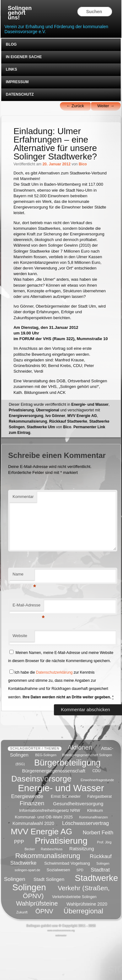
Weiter (106, 106)
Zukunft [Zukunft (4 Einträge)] (22, 912)
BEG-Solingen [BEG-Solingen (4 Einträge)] (46, 755)
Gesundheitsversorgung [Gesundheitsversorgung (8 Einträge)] (78, 804)
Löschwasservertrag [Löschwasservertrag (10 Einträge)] (85, 823)
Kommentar (23, 497)
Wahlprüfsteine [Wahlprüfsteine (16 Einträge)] (37, 903)
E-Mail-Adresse (28, 607)
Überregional (48, 410)
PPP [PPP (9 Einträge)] (19, 842)
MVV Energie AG (82, 416)
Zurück (75, 106)
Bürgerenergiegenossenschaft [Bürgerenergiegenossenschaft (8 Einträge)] (54, 770)
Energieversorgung (26, 416)
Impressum (17, 82)
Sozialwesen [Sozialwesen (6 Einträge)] (58, 870)
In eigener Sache (24, 57)
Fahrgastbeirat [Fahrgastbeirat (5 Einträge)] (99, 797)
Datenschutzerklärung (54, 672)
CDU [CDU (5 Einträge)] (97, 771)
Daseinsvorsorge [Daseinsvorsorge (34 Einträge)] (41, 778)
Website (20, 636)
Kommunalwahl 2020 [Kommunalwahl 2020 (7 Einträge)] (33, 823)
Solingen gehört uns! (20, 13)
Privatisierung (21, 410)
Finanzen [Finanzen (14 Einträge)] (32, 803)
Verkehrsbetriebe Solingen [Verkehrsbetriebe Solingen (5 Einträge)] (74, 897)
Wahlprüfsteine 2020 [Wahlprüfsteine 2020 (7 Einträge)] (87, 904)
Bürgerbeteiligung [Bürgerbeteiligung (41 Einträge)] (67, 762)
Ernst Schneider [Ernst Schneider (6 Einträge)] (66, 797)
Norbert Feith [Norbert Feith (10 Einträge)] (98, 832)
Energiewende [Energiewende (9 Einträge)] (27, 796)
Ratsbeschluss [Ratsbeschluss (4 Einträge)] (52, 849)
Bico (83, 164)
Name (24, 576)
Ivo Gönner (55, 416)
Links (11, 69)
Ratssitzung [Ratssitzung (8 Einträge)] (82, 849)
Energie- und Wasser (90, 405)
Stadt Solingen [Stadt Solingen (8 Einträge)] (49, 879)
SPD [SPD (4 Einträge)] (80, 870)
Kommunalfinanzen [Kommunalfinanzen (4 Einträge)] (93, 817)
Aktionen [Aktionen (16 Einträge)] (80, 747)
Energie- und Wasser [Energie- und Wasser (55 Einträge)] (61, 788)
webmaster (61, 935)
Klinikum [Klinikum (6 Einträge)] (95, 810)
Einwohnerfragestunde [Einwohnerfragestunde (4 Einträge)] (97, 780)
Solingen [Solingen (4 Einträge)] (103, 863)
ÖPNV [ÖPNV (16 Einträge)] (44, 911)
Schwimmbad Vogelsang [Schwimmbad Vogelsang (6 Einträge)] (67, 863)
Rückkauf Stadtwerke (68, 421)
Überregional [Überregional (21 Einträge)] (83, 911)
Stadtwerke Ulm (41, 427)
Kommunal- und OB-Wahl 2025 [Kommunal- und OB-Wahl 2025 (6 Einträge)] (44, 817)
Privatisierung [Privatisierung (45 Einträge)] (61, 840)
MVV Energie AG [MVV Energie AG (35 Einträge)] (41, 831)
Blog (11, 44)
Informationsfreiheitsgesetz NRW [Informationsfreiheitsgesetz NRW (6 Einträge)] (50, 810)
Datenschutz (20, 94)
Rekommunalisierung (28, 421)
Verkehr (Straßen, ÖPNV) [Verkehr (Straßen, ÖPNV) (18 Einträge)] (66, 892)
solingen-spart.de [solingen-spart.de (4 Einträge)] (27, 870)
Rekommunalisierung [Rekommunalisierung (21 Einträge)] (48, 856)
